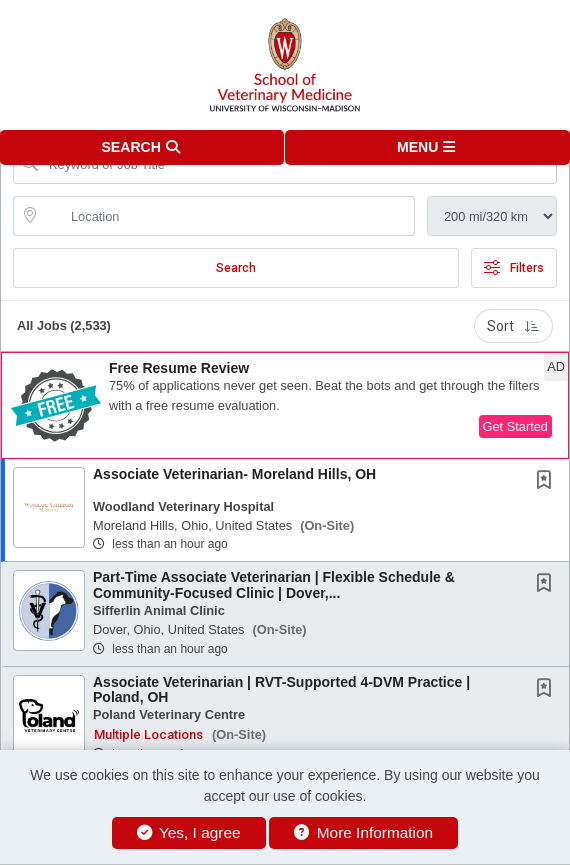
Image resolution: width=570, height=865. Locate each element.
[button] (427, 147)
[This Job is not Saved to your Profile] (548, 482)
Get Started (515, 426)
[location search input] (228, 216)
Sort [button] (513, 326)
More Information (363, 832)
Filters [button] (514, 268)
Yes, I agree (189, 832)
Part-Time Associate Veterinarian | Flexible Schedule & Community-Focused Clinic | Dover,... (274, 584)
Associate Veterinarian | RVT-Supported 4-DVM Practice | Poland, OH (281, 689)
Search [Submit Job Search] (236, 268)
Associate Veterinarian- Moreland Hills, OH (234, 474)
